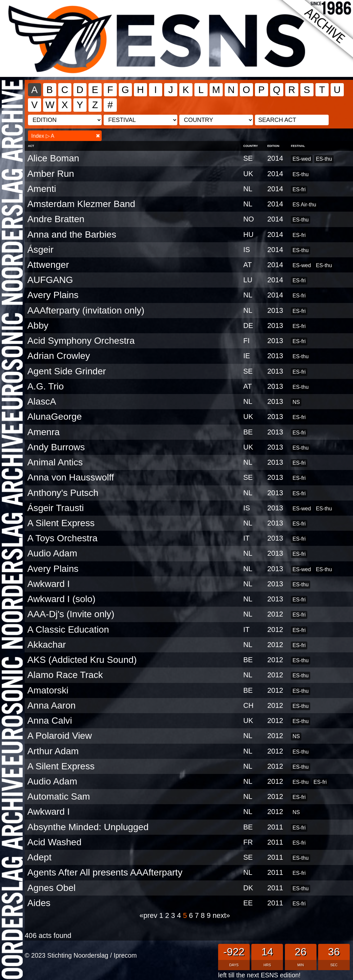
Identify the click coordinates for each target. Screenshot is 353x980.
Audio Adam (52, 553)
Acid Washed (54, 842)
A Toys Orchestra (62, 538)
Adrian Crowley (59, 356)
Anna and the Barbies (72, 234)
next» (221, 915)
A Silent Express (61, 523)
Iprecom (125, 955)
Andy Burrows (56, 447)
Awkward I (49, 584)
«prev (149, 915)
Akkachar (47, 645)
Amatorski (48, 690)
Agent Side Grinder (67, 371)
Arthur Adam (53, 751)
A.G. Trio (46, 386)
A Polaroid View (60, 736)
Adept (39, 857)
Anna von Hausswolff (71, 477)
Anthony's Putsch (63, 493)
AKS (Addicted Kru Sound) (82, 660)
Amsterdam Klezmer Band (81, 204)
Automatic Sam (59, 796)
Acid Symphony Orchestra (81, 341)
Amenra (43, 432)
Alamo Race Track (65, 675)
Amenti (42, 189)
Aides (39, 903)
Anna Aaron (51, 705)
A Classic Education (68, 630)
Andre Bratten (56, 219)
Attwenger (48, 265)
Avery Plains (53, 295)
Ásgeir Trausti (56, 508)
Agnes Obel (51, 888)
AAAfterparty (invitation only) (86, 310)
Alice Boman (53, 158)
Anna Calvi (50, 721)
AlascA (42, 401)
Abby (38, 326)
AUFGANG (50, 280)
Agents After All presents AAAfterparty (105, 872)
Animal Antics (55, 462)
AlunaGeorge (54, 417)
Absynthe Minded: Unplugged (88, 827)
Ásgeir (40, 250)
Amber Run (51, 174)
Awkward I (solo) (61, 599)
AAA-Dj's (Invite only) (71, 614)
